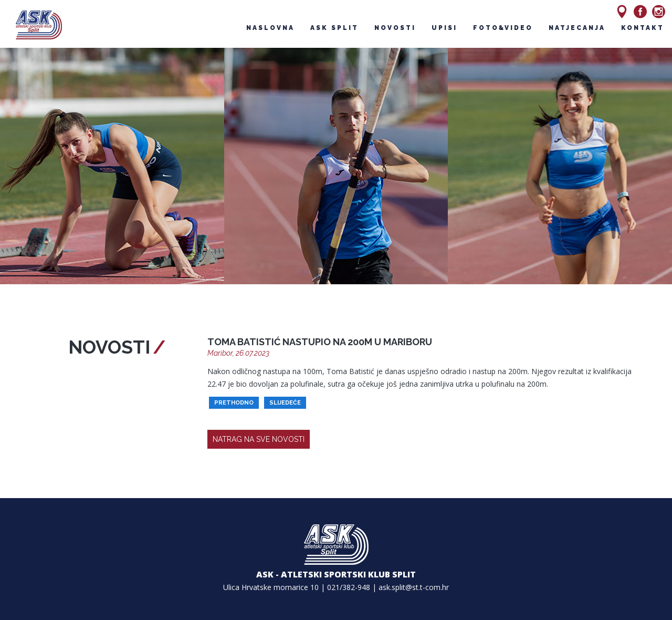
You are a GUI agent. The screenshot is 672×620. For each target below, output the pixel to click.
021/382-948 (349, 587)
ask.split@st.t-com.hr (414, 587)
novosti (395, 28)
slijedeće (285, 403)
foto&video (503, 28)
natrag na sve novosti (259, 439)
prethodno (234, 403)
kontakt (643, 28)
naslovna (270, 28)
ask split (334, 28)
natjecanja (577, 28)
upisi (444, 28)
